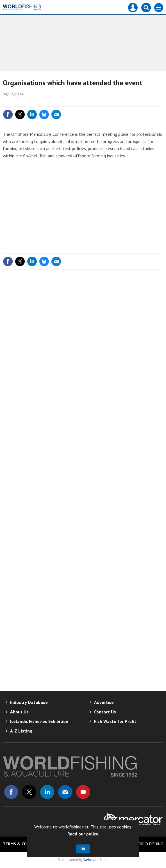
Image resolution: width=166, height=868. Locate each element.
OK (83, 849)
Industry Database (29, 702)
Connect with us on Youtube (83, 792)
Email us (65, 792)
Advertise (104, 702)
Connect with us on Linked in (47, 792)
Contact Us (105, 712)
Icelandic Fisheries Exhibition (39, 721)
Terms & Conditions (24, 844)
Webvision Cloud (96, 860)
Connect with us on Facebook (11, 792)
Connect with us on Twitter (29, 792)
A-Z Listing (21, 731)
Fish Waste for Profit (115, 721)
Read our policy (83, 834)
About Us (19, 712)
